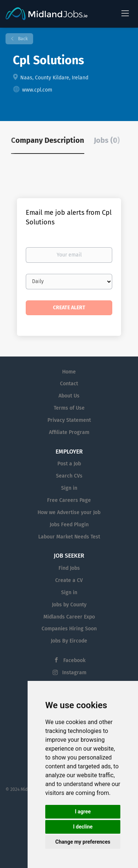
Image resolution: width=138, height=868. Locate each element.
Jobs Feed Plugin (69, 525)
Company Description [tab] (48, 140)
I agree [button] (83, 812)
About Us (69, 396)
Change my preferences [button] (83, 842)
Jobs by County (69, 605)
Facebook (74, 660)
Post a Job (69, 464)
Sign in (69, 488)
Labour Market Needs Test (69, 537)
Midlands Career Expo (69, 617)
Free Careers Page (69, 500)
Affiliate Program (69, 432)
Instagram (74, 673)
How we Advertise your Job (69, 512)
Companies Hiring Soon (69, 629)
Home (69, 372)
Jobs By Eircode (69, 641)
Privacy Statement (69, 420)
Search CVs (69, 476)
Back (22, 39)
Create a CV (69, 580)
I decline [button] (83, 827)
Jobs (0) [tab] (107, 140)
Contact (69, 384)
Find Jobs (69, 568)
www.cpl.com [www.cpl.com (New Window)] (37, 90)
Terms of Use (69, 408)
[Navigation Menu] (125, 13)
